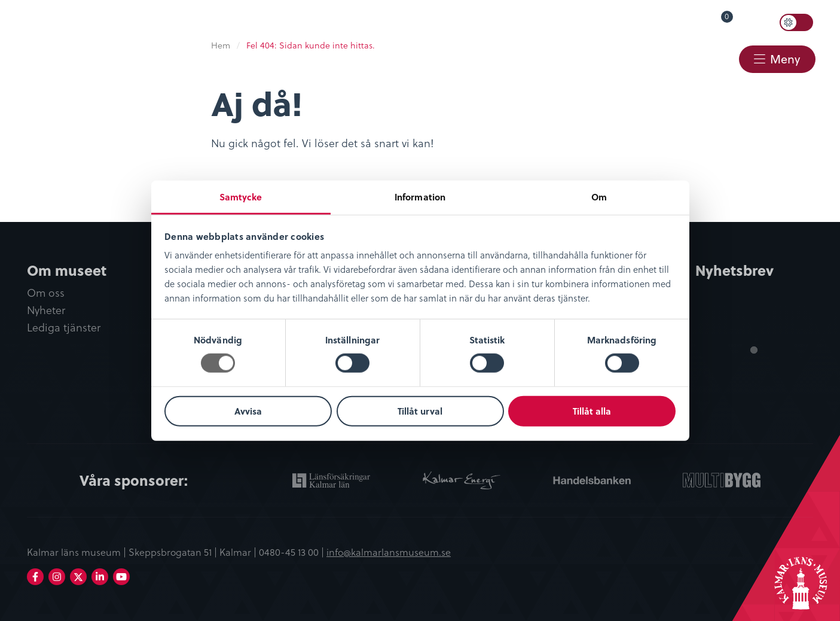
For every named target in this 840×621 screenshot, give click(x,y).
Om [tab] (599, 197)
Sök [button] (760, 22)
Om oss (46, 293)
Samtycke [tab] (241, 197)
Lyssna (643, 22)
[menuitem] (516, 22)
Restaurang (526, 58)
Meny (785, 59)
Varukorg (710, 19)
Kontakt (702, 58)
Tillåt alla (592, 411)
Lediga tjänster (64, 328)
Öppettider (522, 22)
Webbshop (619, 58)
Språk (586, 22)
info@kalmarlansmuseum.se (389, 552)
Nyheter (46, 310)
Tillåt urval (420, 411)
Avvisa (248, 411)
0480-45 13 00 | (293, 552)
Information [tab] (420, 197)
